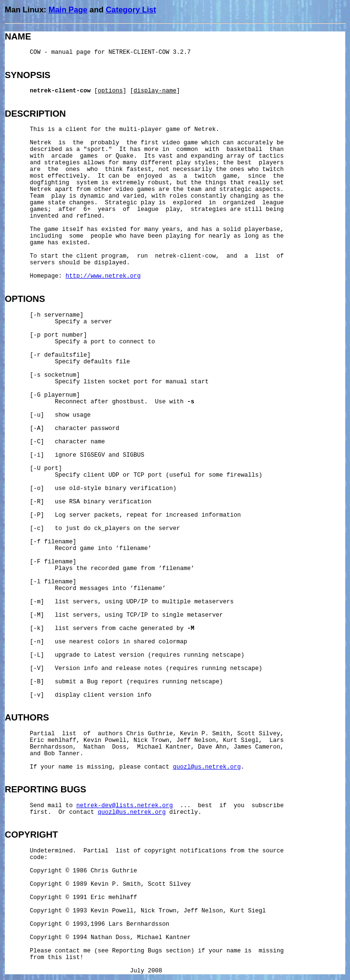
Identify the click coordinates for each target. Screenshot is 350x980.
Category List (131, 10)
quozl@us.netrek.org (207, 767)
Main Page (68, 10)
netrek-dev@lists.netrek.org (125, 806)
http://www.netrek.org (103, 276)
